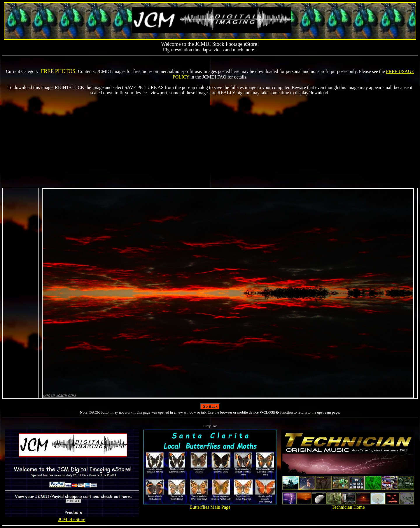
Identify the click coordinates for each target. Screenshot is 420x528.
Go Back (210, 406)
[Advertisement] (210, 142)
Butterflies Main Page (210, 505)
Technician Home (348, 505)
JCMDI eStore (72, 517)
